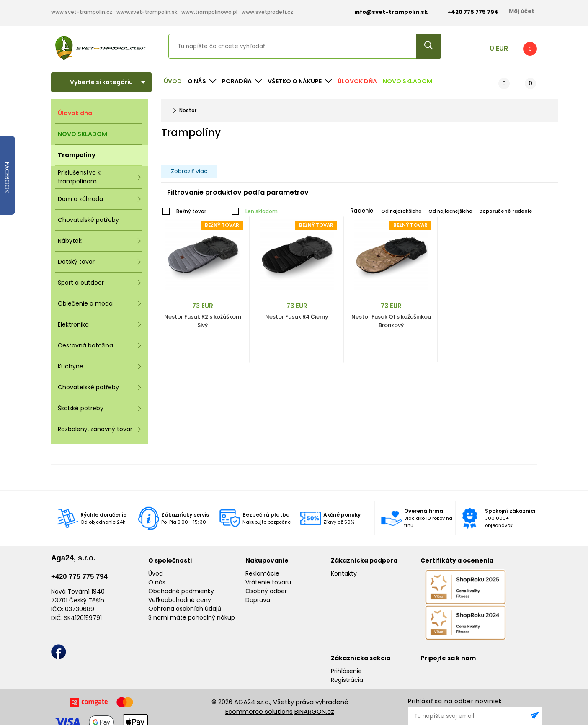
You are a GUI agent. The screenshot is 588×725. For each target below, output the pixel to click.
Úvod (173, 81)
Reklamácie (262, 573)
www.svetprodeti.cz (267, 12)
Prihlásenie (346, 671)
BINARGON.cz (314, 711)
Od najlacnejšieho (450, 211)
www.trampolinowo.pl (209, 12)
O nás (157, 582)
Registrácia (347, 680)
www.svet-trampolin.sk (147, 12)
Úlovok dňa (357, 81)
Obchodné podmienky (181, 591)
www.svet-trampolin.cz (82, 12)
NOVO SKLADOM (407, 81)
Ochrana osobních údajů (185, 609)
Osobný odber (266, 591)
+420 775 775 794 (79, 577)
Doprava (258, 600)
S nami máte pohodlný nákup (192, 617)
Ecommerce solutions (259, 711)
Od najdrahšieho (401, 211)
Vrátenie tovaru (268, 582)
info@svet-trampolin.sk (385, 12)
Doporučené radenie (506, 211)
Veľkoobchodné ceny (180, 600)
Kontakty (344, 573)
